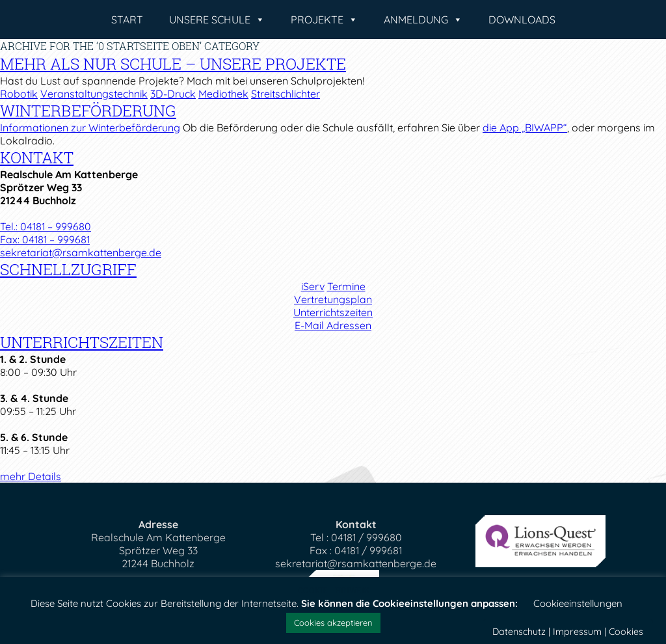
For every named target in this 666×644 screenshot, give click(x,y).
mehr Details (31, 476)
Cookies (626, 632)
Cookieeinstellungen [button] (578, 603)
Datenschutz (519, 632)
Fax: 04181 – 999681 (45, 239)
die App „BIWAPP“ (525, 127)
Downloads (522, 20)
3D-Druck (173, 94)
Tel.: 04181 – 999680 (46, 226)
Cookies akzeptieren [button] (333, 623)
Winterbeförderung (88, 111)
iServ (313, 286)
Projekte (324, 20)
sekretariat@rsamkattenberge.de (81, 252)
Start (127, 20)
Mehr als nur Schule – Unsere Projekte (173, 64)
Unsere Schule (217, 20)
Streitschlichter (286, 94)
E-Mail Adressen (333, 325)
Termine (346, 286)
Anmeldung (423, 20)
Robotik (19, 94)
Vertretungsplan (333, 299)
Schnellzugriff (68, 269)
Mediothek (223, 94)
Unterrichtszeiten (333, 312)
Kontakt (37, 157)
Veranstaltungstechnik (94, 94)
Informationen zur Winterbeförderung (90, 127)
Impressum (577, 632)
